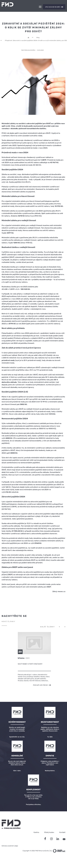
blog (38, 33)
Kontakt (62, 828)
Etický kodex (49, 828)
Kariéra (36, 828)
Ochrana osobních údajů (10, 841)
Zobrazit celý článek (42, 681)
